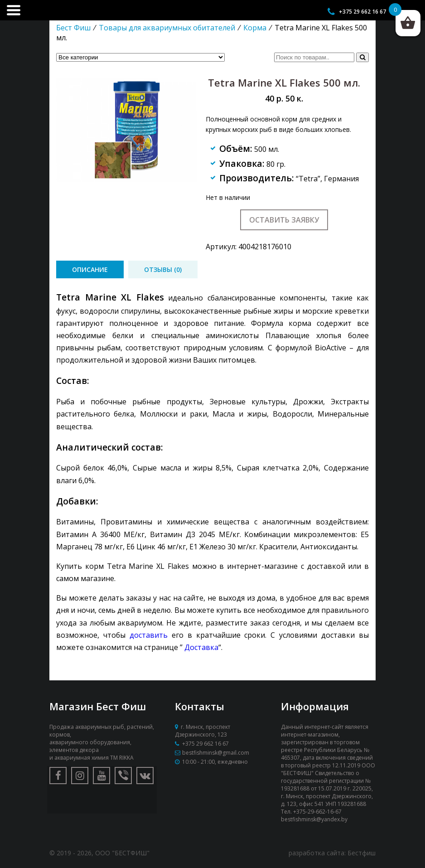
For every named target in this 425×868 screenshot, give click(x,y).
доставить (149, 635)
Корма (255, 28)
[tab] (90, 269)
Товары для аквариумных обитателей (167, 28)
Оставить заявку (284, 220)
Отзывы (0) (163, 269)
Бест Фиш (73, 28)
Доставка (201, 647)
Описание (90, 269)
